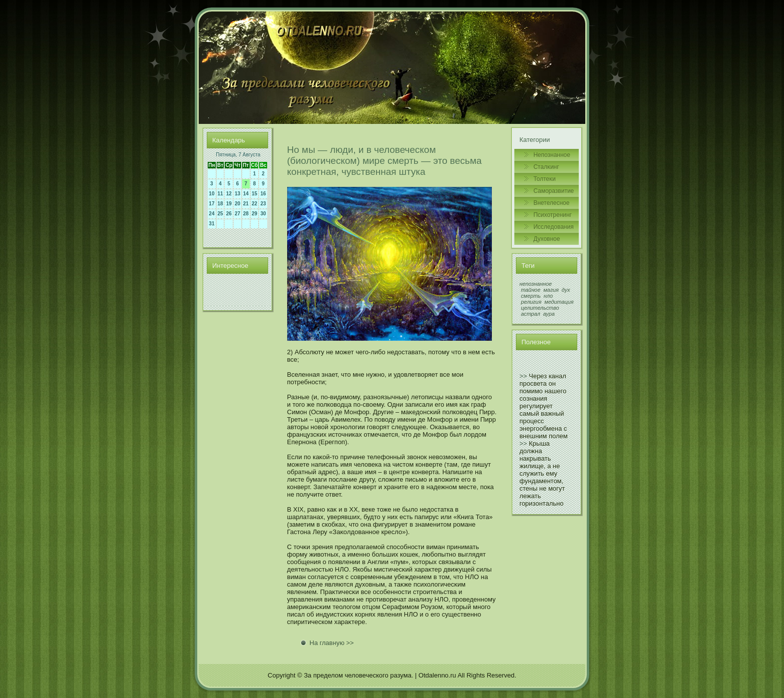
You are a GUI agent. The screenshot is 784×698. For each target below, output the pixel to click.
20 (237, 204)
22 (254, 204)
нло (548, 296)
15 (254, 194)
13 (237, 194)
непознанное (536, 284)
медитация (559, 302)
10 (211, 194)
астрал (530, 314)
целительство (540, 308)
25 (220, 214)
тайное (531, 290)
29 (254, 214)
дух (566, 290)
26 (229, 214)
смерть (531, 296)
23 (263, 204)
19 (229, 204)
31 (211, 224)
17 (211, 204)
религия (531, 302)
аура (549, 314)
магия (551, 290)
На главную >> (332, 643)
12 (229, 194)
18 (220, 204)
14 (246, 194)
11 (220, 194)
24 (211, 214)
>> (523, 376)
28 (246, 214)
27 (237, 214)
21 (246, 204)
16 (263, 194)
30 (263, 214)
